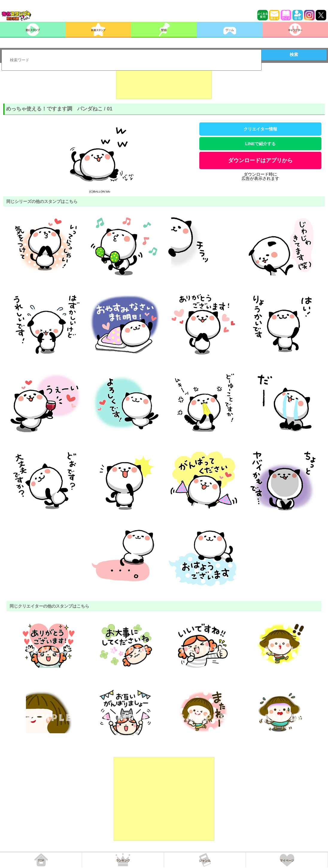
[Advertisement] (164, 84)
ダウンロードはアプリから (260, 160)
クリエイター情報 (260, 129)
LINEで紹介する (260, 144)
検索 (294, 54)
